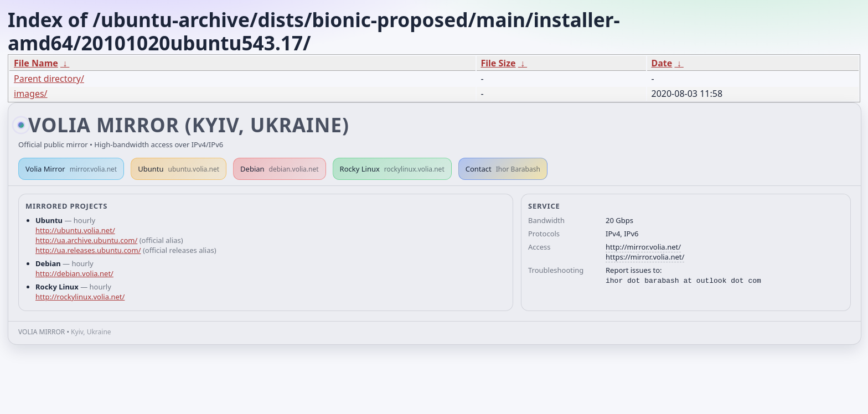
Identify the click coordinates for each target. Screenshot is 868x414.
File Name (36, 63)
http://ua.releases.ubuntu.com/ (88, 250)
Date (662, 63)
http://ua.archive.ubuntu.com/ (86, 240)
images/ (31, 94)
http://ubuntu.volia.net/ (75, 230)
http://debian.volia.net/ (74, 273)
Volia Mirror (71, 169)
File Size (498, 63)
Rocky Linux (392, 169)
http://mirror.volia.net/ (643, 247)
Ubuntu (179, 169)
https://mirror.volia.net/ (645, 257)
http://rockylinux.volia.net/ (80, 297)
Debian (280, 169)
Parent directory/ (49, 79)
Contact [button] (503, 169)
